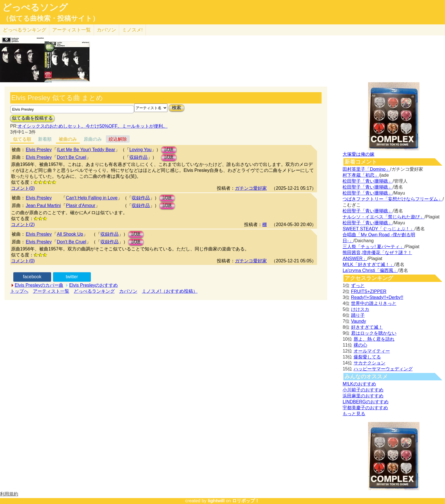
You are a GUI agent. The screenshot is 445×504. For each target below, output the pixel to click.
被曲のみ (68, 139)
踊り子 (358, 315)
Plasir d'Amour (81, 205)
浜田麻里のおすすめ (363, 396)
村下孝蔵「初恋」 (361, 175)
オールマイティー (372, 351)
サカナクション (370, 363)
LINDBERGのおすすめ (366, 402)
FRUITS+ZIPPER (369, 291)
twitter (72, 277)
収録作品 (138, 157)
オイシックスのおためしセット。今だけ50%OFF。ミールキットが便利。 (93, 126)
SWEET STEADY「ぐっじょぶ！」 (378, 229)
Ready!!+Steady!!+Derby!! (377, 297)
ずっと (358, 285)
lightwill (216, 501)
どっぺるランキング (94, 291)
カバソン (106, 30)
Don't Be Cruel (72, 157)
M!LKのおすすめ (359, 384)
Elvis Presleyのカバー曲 (39, 285)
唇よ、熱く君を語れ (374, 339)
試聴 (169, 150)
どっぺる (25, 30)
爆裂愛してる (367, 357)
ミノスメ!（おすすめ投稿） (170, 291)
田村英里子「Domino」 (366, 169)
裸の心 (360, 345)
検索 (177, 108)
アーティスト (72, 30)
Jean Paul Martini (43, 205)
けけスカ (360, 309)
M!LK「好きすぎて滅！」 (368, 264)
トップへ (19, 291)
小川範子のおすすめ (363, 390)
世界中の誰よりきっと (374, 303)
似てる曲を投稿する (32, 118)
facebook (32, 277)
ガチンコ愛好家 (251, 188)
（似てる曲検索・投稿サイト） (51, 18)
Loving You (140, 150)
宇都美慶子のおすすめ (365, 408)
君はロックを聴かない (374, 333)
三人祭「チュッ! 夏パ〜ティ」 (373, 247)
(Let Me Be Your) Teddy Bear (86, 150)
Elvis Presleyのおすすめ (94, 285)
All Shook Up (70, 234)
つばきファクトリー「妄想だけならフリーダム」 (392, 199)
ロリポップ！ (246, 501)
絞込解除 (118, 139)
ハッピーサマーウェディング (383, 369)
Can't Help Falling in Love (92, 198)
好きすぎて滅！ (367, 327)
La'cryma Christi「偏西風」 (370, 270)
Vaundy (359, 321)
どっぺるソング (35, 7)
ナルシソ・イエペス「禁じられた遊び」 (383, 217)
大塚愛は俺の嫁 (358, 154)
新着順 (45, 139)
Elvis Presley (39, 150)
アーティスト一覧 (51, 291)
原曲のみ (93, 139)
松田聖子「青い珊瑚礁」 (368, 181)
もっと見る (354, 414)
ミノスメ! (132, 30)
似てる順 (22, 139)
